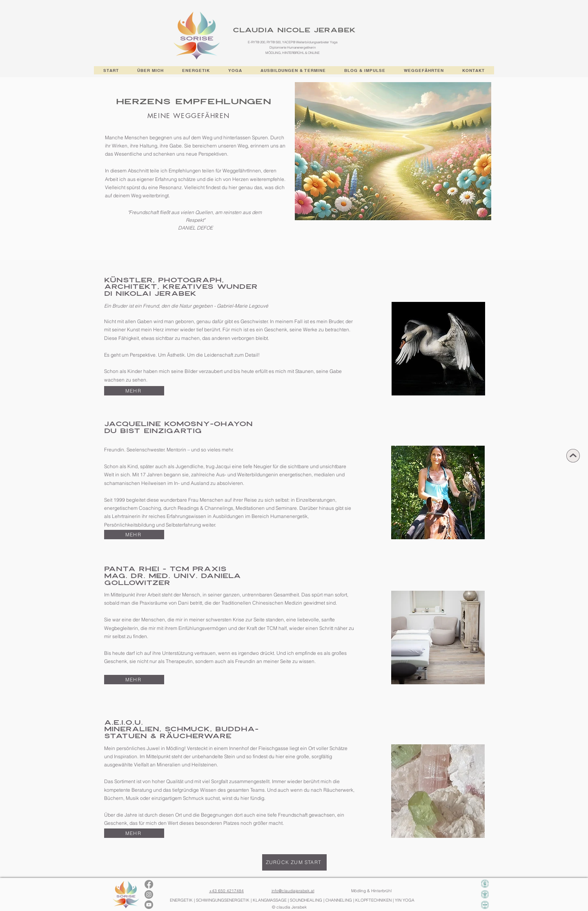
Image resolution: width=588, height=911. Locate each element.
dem (257, 212)
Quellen (204, 212)
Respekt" (195, 220)
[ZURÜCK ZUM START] (294, 862)
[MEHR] (134, 391)
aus (175, 212)
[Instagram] (149, 894)
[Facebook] (149, 884)
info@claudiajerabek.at (293, 891)
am (219, 212)
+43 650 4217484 (226, 891)
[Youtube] (149, 905)
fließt (165, 212)
